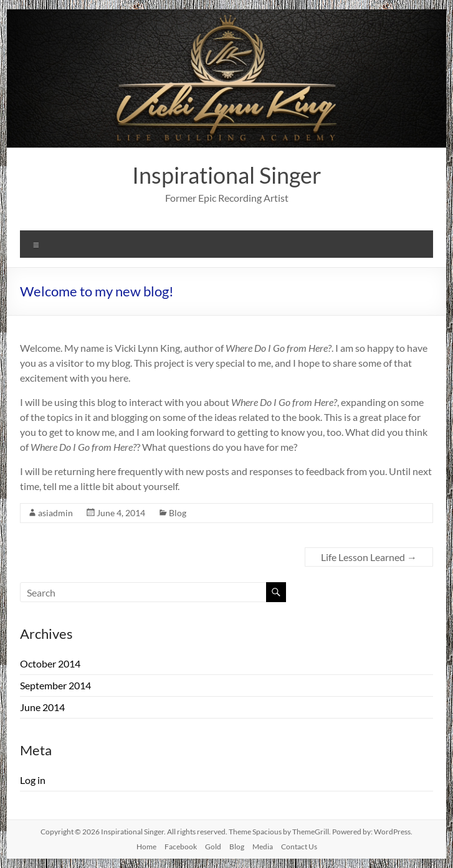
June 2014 (42, 707)
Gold (213, 847)
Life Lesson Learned (369, 557)
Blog (178, 513)
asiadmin (55, 513)
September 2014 (55, 685)
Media (263, 847)
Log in (33, 780)
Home (146, 847)
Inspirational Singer (227, 175)
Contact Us (299, 847)
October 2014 (50, 663)
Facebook (181, 847)
